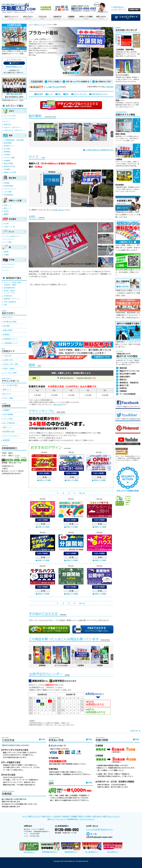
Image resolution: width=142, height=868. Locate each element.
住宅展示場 (8, 296)
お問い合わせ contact (101, 17)
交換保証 (6, 335)
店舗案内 (6, 410)
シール (6, 270)
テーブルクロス (9, 264)
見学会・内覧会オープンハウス (9, 292)
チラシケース (9, 267)
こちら (62, 725)
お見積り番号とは (118, 7)
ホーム (31, 25)
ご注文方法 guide (42, 17)
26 (50, 710)
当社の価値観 (8, 414)
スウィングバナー (10, 119)
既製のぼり (8, 124)
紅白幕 (6, 224)
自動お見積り (8, 330)
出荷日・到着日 (9, 369)
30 (38, 713)
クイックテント (9, 239)
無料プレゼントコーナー (111, 816)
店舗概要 (74, 816)
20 (54, 707)
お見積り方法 (8, 360)
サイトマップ (61, 819)
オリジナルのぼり (122, 75)
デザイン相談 (8, 398)
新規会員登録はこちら (14, 67)
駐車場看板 (120, 185)
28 (31, 713)
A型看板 (7, 183)
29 (35, 713)
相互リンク (7, 427)
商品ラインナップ (34, 816)
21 (31, 710)
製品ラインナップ (40, 25)
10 (42, 704)
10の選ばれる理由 (10, 322)
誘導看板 (7, 152)
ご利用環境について (11, 343)
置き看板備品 (9, 195)
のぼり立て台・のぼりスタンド (15, 130)
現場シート (120, 100)
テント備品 (8, 242)
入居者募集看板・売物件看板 (14, 140)
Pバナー (7, 122)
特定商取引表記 (9, 432)
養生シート (8, 208)
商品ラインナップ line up (11, 17)
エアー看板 (8, 192)
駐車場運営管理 (9, 288)
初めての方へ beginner (28, 17)
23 (38, 710)
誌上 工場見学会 (9, 423)
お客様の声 (66, 816)
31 (78, 713)
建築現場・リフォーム (12, 299)
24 (42, 710)
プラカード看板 (9, 158)
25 (46, 710)
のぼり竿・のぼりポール (12, 127)
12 (50, 704)
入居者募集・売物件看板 (125, 50)
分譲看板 (119, 159)
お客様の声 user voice (57, 17)
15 (35, 707)
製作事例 (40, 94)
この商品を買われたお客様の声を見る (99, 150)
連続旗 (6, 252)
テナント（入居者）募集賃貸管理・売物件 (12, 284)
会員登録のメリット (11, 339)
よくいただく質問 (10, 373)
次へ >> (82, 493)
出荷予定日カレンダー (99, 94)
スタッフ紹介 (8, 419)
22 (35, 710)
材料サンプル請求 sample (86, 17)
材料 (59, 94)
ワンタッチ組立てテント (12, 236)
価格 (67, 94)
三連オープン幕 (9, 227)
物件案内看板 (9, 186)
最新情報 (6, 440)
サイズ (50, 94)
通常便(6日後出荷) (67, 378)
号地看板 (7, 169)
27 (54, 710)
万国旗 (6, 255)
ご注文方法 (7, 356)
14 (31, 707)
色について (7, 394)
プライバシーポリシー (11, 436)
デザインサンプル (80, 94)
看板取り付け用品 (10, 172)
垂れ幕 (6, 211)
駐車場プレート (9, 146)
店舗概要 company (71, 17)
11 (46, 704)
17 (42, 707)
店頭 (6, 305)
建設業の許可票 (9, 166)
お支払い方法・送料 (11, 364)
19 (50, 707)
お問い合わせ (59, 210)
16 (38, 707)
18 (46, 707)
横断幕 (6, 214)
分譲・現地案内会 (10, 302)
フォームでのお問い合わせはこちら (99, 829)
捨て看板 (7, 149)
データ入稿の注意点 (11, 385)
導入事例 (6, 326)
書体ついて (7, 390)
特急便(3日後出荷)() (86, 378)
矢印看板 (7, 155)
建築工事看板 (121, 134)
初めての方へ (8, 317)
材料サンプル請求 (85, 816)
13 (54, 704)
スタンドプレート (10, 189)
